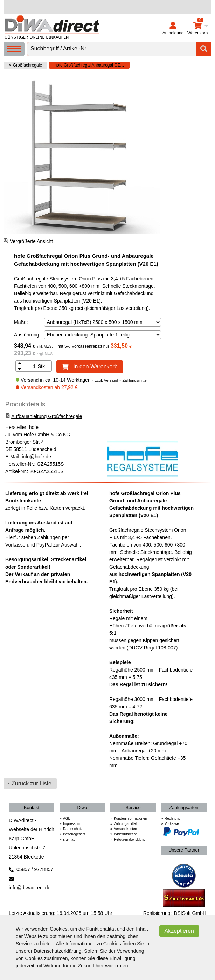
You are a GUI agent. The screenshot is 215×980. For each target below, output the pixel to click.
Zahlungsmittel (135, 380)
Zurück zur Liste (32, 783)
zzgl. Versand (106, 380)
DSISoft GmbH (190, 913)
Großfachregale (27, 65)
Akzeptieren (179, 931)
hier (100, 966)
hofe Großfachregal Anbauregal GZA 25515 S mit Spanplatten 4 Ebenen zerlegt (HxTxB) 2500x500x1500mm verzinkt (92, 65)
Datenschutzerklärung (57, 951)
